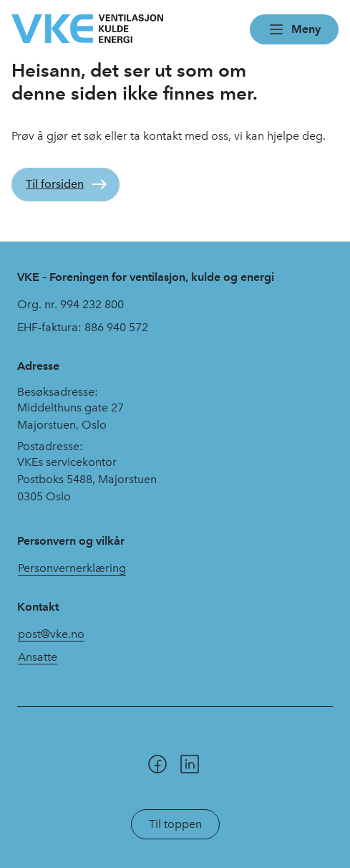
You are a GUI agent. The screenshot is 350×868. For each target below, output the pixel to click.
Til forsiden (55, 184)
